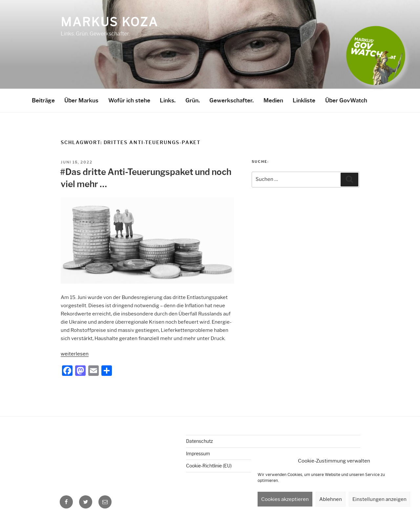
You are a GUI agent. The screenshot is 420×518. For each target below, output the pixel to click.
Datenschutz (199, 441)
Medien (273, 100)
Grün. (193, 100)
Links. (168, 100)
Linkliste (304, 100)
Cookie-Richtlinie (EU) (209, 466)
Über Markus (81, 100)
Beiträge (43, 100)
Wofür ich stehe (129, 100)
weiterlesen (75, 354)
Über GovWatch (346, 100)
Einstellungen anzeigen (379, 499)
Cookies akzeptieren (285, 499)
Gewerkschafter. (231, 100)
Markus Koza (109, 22)
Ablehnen (331, 499)
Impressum (198, 454)
